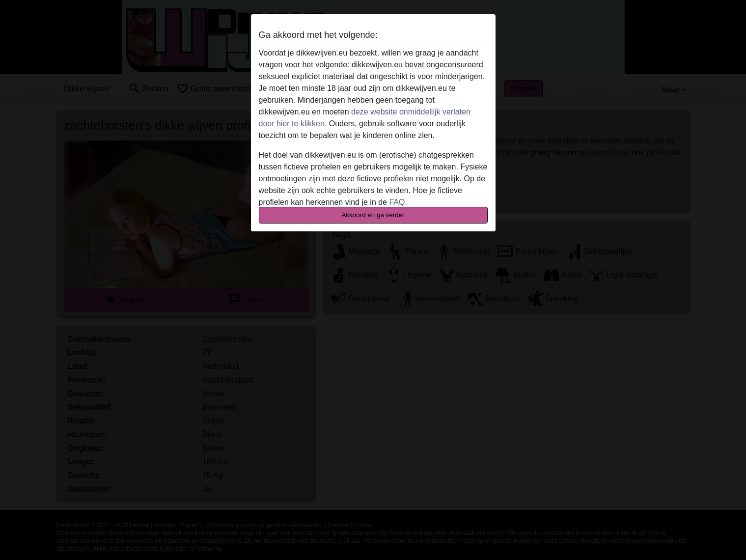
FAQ (397, 202)
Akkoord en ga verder (373, 215)
